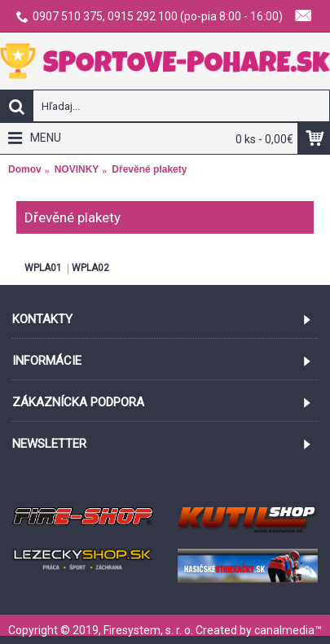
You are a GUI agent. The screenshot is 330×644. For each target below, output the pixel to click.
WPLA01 (43, 268)
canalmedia (284, 630)
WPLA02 (90, 268)
